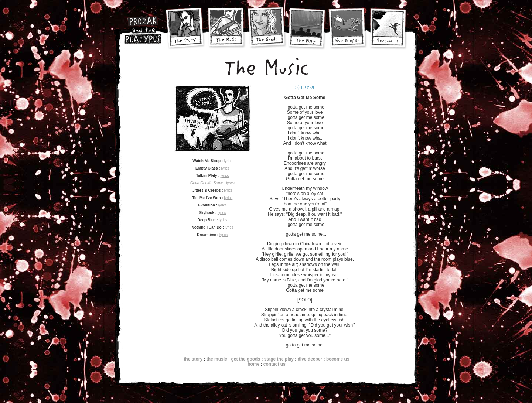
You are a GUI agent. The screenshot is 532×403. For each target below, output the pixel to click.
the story (193, 359)
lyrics (228, 161)
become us (338, 359)
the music (217, 359)
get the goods (245, 359)
